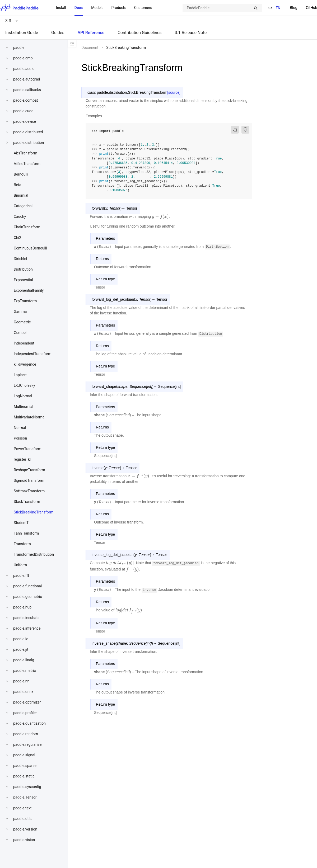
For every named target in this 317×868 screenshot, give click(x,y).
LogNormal (23, 396)
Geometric (22, 322)
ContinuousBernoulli (30, 248)
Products (119, 8)
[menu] (104, 8)
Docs (79, 8)
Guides (58, 33)
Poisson (20, 438)
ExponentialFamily (29, 290)
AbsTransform (25, 153)
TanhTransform (26, 533)
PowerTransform (27, 449)
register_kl (22, 459)
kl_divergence (25, 364)
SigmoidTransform (29, 480)
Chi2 (17, 238)
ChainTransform (27, 227)
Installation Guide (22, 33)
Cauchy (20, 216)
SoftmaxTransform (29, 491)
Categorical (23, 206)
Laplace (20, 375)
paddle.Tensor (25, 797)
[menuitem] (293, 8)
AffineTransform (27, 164)
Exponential (23, 280)
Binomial (21, 195)
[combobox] (222, 8)
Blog (293, 8)
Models (97, 8)
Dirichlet (20, 259)
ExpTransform (25, 301)
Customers (143, 8)
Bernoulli (21, 174)
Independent (24, 343)
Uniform (20, 565)
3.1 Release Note (191, 33)
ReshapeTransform (29, 470)
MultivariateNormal (29, 417)
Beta (17, 185)
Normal (20, 428)
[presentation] (160, 216)
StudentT (21, 523)
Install (61, 8)
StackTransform (27, 502)
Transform (22, 544)
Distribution (23, 269)
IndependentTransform (32, 354)
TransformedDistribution (34, 554)
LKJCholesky (24, 385)
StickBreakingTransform (34, 512)
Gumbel (20, 333)
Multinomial (24, 407)
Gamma (20, 312)
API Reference (91, 33)
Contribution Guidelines (139, 33)
